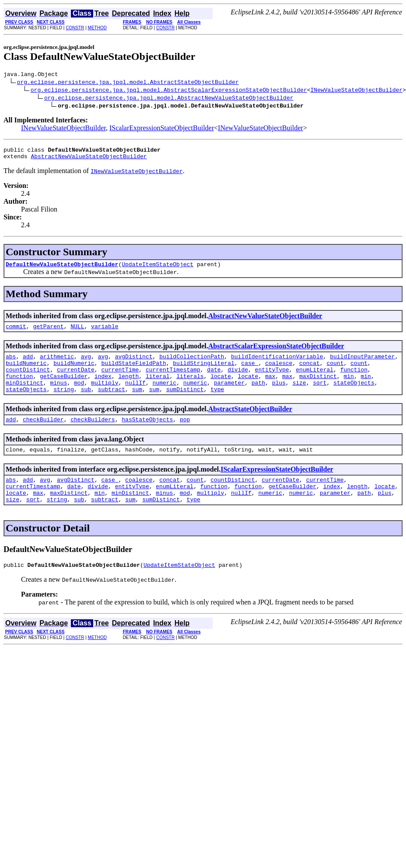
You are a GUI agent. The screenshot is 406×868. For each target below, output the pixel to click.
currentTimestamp (173, 380)
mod (79, 396)
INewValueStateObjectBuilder (356, 91)
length (128, 388)
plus (279, 396)
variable (105, 333)
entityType (272, 380)
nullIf (135, 396)
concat (310, 372)
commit (16, 333)
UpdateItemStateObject (157, 269)
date (214, 380)
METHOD (97, 28)
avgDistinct (134, 364)
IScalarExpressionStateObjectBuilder (162, 129)
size (299, 396)
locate (221, 388)
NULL (77, 333)
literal (158, 388)
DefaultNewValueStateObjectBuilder (62, 269)
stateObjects (354, 396)
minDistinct (24, 396)
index (103, 388)
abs (11, 364)
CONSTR (75, 28)
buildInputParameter (362, 364)
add (28, 364)
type (217, 403)
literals (190, 388)
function (354, 380)
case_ (250, 372)
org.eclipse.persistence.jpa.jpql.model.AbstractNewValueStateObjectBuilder (169, 99)
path (258, 396)
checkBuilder (43, 435)
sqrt (320, 396)
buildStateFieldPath (133, 372)
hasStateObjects (147, 435)
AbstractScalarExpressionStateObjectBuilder (276, 352)
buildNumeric (26, 372)
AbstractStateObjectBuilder (250, 423)
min (348, 388)
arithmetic (57, 364)
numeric (165, 396)
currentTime (120, 380)
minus (58, 396)
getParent (48, 333)
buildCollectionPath (192, 364)
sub (86, 403)
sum (137, 403)
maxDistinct (318, 388)
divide (238, 380)
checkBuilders (93, 435)
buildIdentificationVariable (277, 364)
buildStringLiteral (203, 372)
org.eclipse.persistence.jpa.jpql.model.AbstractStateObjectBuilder (128, 83)
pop (185, 435)
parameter (229, 396)
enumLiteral (315, 380)
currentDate (76, 380)
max (270, 388)
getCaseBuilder (64, 388)
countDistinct (28, 380)
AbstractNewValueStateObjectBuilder (89, 160)
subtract (112, 403)
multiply (105, 396)
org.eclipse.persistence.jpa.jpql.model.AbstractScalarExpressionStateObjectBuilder (169, 91)
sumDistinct (185, 403)
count (335, 372)
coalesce (279, 372)
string (64, 403)
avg (86, 364)
